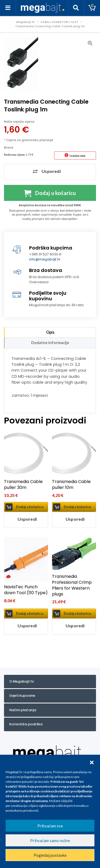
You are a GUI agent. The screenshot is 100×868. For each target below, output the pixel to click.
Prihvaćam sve (50, 826)
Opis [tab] (50, 332)
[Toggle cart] (92, 8)
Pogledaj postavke (50, 855)
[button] (92, 762)
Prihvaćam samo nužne (50, 840)
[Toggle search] (76, 8)
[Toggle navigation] (8, 8)
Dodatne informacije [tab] (50, 343)
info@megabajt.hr (45, 259)
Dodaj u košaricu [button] (30, 507)
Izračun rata (77, 156)
